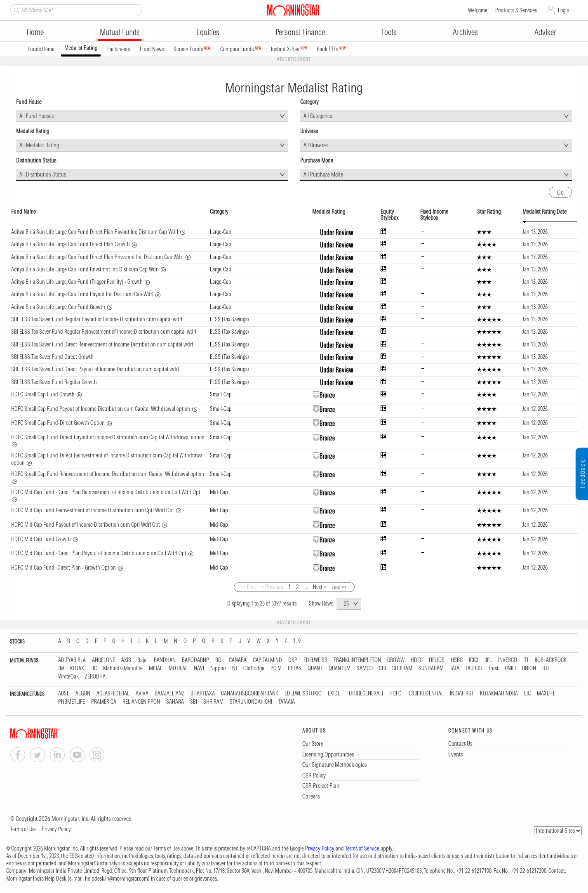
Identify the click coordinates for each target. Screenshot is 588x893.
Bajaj (142, 660)
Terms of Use (24, 829)
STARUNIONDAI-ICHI (251, 702)
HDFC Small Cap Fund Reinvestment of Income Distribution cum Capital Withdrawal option (108, 474)
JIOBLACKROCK (550, 660)
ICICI (474, 660)
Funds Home (41, 49)
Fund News (152, 49)
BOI (219, 660)
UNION (529, 668)
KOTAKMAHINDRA (499, 694)
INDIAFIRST (462, 694)
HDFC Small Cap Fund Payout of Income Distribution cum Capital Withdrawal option (101, 409)
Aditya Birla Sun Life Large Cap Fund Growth (58, 307)
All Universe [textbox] (316, 145)
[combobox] (152, 116)
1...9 (297, 641)
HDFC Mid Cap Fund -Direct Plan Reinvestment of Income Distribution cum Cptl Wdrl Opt (106, 492)
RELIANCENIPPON (141, 702)
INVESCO (508, 660)
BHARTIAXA (203, 694)
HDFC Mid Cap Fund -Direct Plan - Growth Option (64, 568)
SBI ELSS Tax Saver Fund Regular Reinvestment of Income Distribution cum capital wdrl (104, 332)
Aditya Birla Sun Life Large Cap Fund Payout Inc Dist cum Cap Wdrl (82, 294)
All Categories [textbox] (318, 116)
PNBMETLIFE (72, 702)
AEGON (83, 694)
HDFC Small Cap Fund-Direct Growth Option (58, 423)
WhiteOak (68, 677)
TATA (455, 668)
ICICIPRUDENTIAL (426, 694)
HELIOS (437, 660)
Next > (320, 587)
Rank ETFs (331, 49)
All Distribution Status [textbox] (43, 174)
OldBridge (254, 668)
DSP (293, 660)
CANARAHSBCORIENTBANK (250, 694)
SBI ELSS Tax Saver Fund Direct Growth (52, 357)
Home (35, 32)
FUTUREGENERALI (365, 694)
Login (564, 10)
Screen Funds (192, 49)
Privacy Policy (56, 829)
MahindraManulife (123, 668)
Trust (493, 668)
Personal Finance (300, 32)
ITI (526, 660)
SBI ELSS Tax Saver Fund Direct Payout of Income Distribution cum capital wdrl (95, 369)
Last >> (339, 587)
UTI (546, 668)
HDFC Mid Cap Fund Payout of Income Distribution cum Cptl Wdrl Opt (86, 525)
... (306, 587)
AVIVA (142, 694)
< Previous (272, 587)
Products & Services (516, 10)
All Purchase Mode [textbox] (323, 174)
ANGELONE (103, 660)
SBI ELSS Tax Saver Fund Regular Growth (54, 382)
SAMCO (365, 668)
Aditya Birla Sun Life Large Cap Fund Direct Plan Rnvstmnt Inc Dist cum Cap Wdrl (97, 257)
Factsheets (119, 49)
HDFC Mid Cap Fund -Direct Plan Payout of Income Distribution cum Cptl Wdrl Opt (99, 553)
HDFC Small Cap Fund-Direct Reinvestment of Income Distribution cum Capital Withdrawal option (107, 459)
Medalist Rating (81, 48)
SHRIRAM (402, 668)
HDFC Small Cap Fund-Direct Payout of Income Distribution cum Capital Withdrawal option (108, 437)
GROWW (396, 660)
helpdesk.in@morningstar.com (116, 879)
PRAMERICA (104, 702)
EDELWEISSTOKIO (303, 694)
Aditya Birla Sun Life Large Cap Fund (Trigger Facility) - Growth (77, 282)
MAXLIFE (546, 694)
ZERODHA (95, 677)
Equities (208, 32)
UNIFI (510, 668)
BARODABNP (195, 660)
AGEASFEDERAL (113, 694)
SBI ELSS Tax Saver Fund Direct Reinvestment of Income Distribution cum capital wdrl (102, 344)
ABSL (64, 694)
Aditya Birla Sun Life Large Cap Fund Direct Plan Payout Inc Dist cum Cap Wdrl (95, 232)
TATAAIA (287, 702)
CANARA (238, 660)
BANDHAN (165, 660)
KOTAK (77, 668)
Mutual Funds (120, 32)
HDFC (417, 660)
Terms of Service (362, 848)
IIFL (488, 660)
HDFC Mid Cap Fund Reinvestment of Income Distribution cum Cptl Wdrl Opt (93, 510)
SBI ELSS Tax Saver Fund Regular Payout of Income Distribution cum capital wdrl (97, 319)
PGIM (276, 668)
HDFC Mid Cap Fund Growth (41, 539)
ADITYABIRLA (72, 660)
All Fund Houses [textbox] (36, 116)
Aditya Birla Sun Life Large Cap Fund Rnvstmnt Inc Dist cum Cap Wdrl (85, 269)
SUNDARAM (431, 668)
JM (61, 668)
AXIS (126, 660)
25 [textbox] (346, 604)
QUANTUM (340, 668)
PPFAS (295, 668)
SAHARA (175, 702)
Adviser (545, 32)
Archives (465, 32)
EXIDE (334, 694)
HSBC (457, 660)
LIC (94, 668)
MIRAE (156, 668)
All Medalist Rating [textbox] (39, 145)
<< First (248, 587)
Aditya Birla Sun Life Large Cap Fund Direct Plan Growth (71, 244)
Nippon (218, 668)
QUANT (315, 668)
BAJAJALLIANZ (169, 694)
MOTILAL (178, 668)
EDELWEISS (315, 660)
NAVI (199, 668)
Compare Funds (241, 49)
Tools (389, 32)
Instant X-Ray (289, 49)
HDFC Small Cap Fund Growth (43, 394)
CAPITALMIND (267, 660)
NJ (235, 668)
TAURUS (474, 668)
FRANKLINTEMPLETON (357, 660)
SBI (382, 668)
